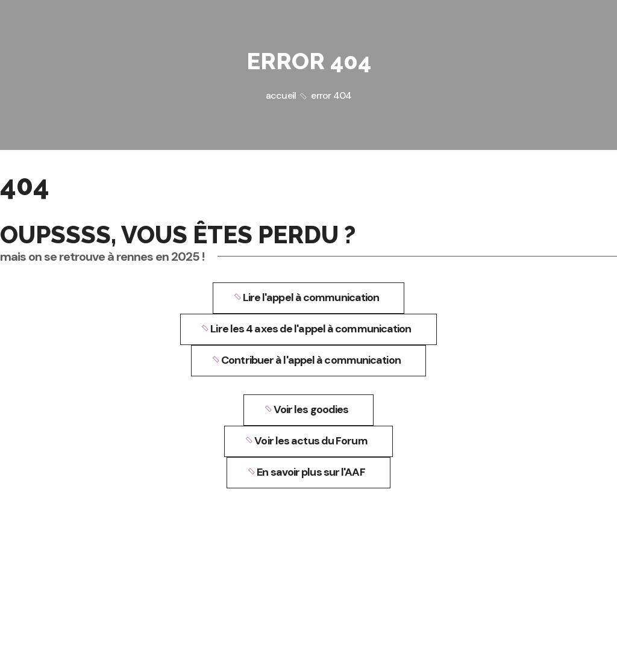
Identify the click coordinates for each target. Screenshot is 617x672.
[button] (309, 298)
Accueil (281, 95)
